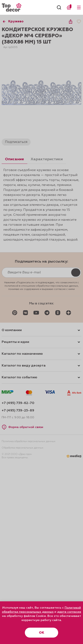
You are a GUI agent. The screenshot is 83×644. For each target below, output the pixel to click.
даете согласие (69, 612)
